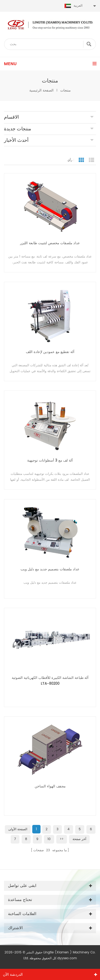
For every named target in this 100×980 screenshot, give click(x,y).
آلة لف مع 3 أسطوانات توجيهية (50, 461)
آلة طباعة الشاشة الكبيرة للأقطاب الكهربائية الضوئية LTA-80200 (50, 681)
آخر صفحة (79, 839)
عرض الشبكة (81, 160)
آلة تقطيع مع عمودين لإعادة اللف (50, 352)
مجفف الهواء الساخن (50, 786)
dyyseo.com (67, 958)
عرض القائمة (91, 160)
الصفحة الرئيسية (41, 91)
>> (62, 839)
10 (49, 839)
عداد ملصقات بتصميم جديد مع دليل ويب (50, 569)
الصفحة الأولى (18, 829)
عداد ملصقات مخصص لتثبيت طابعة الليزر (50, 243)
